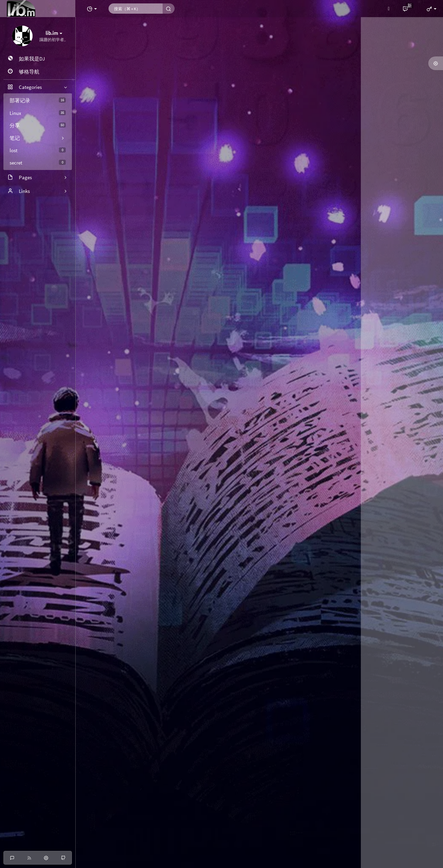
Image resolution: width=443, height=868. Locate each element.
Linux (38, 113)
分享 (38, 125)
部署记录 (38, 100)
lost (38, 150)
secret (38, 163)
